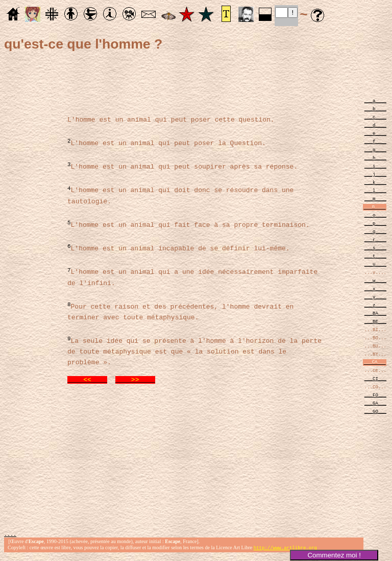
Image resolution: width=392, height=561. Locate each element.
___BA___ (375, 313)
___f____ (375, 141)
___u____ (375, 264)
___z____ (375, 305)
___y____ (375, 297)
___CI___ (375, 378)
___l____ (375, 190)
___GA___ (375, 403)
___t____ (375, 256)
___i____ (375, 166)
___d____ (375, 125)
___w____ (375, 280)
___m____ (375, 198)
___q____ (375, 231)
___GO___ (375, 411)
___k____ (375, 182)
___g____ (375, 149)
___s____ (375, 248)
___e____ (375, 133)
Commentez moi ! (334, 555)
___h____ (375, 158)
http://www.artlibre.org (285, 553)
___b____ (375, 109)
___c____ (375, 117)
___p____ (375, 223)
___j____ (375, 174)
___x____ (375, 288)
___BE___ (375, 321)
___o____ (375, 215)
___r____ (375, 239)
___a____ (375, 100)
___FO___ (375, 395)
